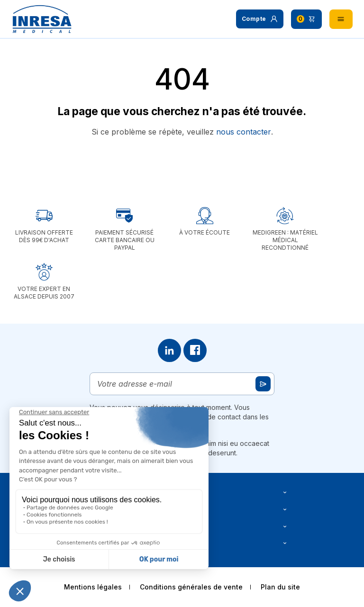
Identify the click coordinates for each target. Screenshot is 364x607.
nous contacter (244, 132)
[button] (260, 19)
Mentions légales (93, 587)
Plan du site (280, 587)
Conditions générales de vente (191, 587)
